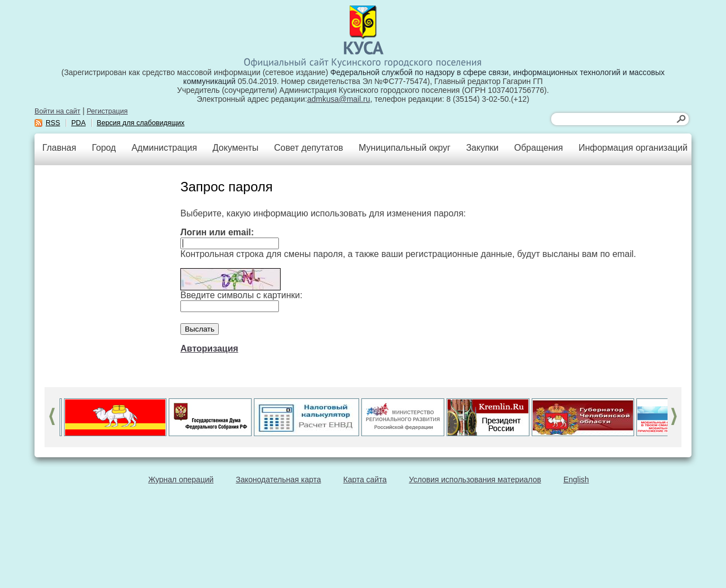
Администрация (164, 148)
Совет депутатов (308, 148)
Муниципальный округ (404, 148)
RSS (53, 123)
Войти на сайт (57, 111)
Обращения (538, 148)
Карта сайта (365, 480)
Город (104, 148)
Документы (236, 148)
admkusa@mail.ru (339, 99)
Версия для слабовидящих (141, 123)
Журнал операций (181, 480)
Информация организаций (633, 148)
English (576, 480)
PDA (79, 123)
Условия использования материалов (475, 480)
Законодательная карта (279, 480)
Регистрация (107, 111)
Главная (59, 148)
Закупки (482, 148)
